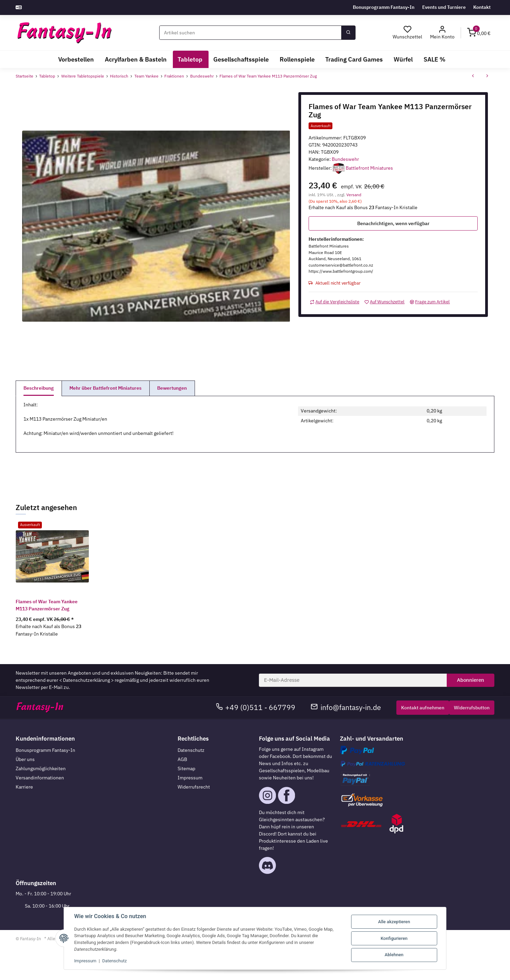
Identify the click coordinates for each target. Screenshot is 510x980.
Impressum (190, 778)
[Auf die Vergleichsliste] (335, 302)
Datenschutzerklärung (86, 680)
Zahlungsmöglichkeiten (41, 768)
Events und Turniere (444, 7)
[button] (442, 33)
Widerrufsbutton (472, 708)
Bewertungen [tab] (172, 388)
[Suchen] (250, 33)
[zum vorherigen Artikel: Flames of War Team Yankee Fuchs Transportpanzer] (473, 77)
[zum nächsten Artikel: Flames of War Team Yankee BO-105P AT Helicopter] (487, 77)
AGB (182, 759)
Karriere (24, 787)
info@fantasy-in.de (346, 707)
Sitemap (186, 768)
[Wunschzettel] (408, 33)
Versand (354, 195)
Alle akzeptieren (394, 922)
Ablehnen (394, 955)
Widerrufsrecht (194, 787)
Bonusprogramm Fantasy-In (384, 7)
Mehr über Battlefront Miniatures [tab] (105, 388)
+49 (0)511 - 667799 (256, 707)
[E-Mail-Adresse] (353, 680)
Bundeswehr (345, 159)
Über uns (25, 759)
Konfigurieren (394, 938)
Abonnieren (471, 680)
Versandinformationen (40, 778)
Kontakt (482, 7)
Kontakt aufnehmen (423, 708)
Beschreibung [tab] (39, 388)
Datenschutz (191, 750)
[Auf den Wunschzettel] (384, 302)
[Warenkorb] (479, 33)
